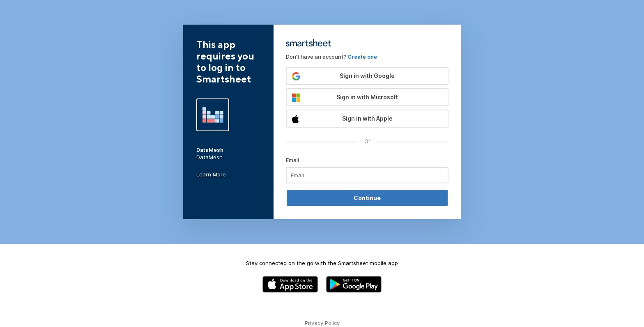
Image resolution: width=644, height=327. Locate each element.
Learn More (211, 174)
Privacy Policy (322, 323)
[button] (367, 76)
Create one (362, 57)
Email (292, 160)
